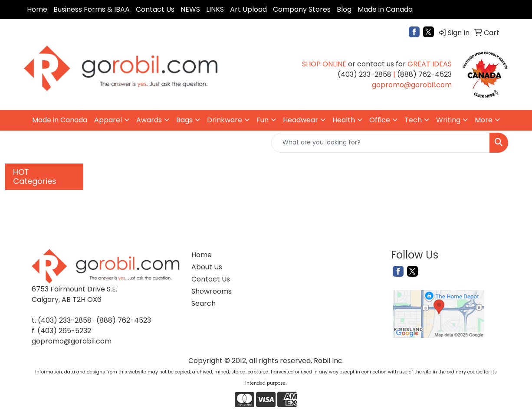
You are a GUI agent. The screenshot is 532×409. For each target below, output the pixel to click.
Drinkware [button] (225, 120)
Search (204, 303)
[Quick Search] (381, 143)
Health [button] (344, 120)
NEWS (190, 9)
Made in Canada (385, 9)
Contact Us (155, 9)
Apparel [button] (108, 120)
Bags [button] (184, 120)
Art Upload (248, 9)
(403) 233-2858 (65, 320)
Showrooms (211, 291)
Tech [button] (413, 120)
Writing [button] (448, 120)
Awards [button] (149, 120)
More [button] (484, 120)
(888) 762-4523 (124, 320)
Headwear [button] (300, 120)
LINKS (215, 9)
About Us (207, 267)
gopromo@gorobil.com (72, 341)
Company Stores (302, 9)
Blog (344, 9)
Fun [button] (263, 120)
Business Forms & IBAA (92, 9)
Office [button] (380, 120)
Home (37, 9)
